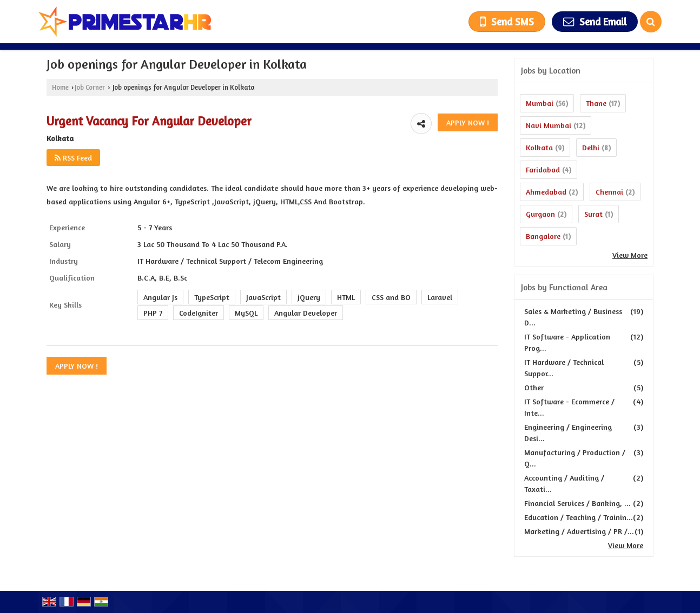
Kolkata (539, 147)
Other (534, 387)
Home (60, 87)
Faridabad (543, 169)
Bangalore (543, 236)
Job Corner (90, 87)
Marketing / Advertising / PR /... (579, 531)
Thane (596, 103)
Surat (593, 214)
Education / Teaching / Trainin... (579, 517)
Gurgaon (540, 214)
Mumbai (540, 103)
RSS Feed (73, 158)
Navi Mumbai (549, 125)
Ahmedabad (546, 192)
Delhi (591, 147)
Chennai (609, 192)
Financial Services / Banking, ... (577, 503)
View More (630, 255)
